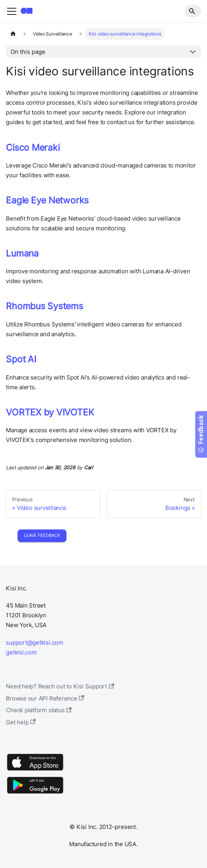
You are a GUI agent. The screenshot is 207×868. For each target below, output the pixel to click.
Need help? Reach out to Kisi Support (60, 686)
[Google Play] (35, 793)
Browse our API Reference (45, 698)
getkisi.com (21, 652)
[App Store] (35, 770)
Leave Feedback (42, 535)
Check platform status (39, 710)
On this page (28, 52)
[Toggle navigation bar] (12, 11)
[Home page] (13, 34)
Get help (21, 722)
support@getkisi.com (35, 643)
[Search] (193, 11)
